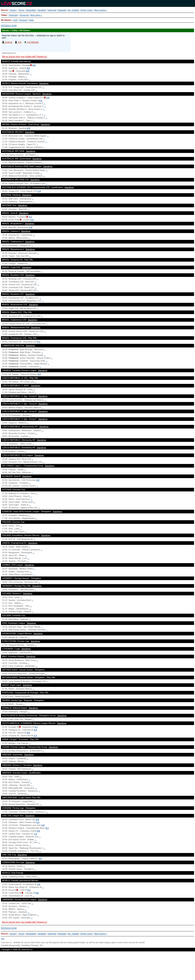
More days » (36, 15)
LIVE (15, 20)
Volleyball (52, 10)
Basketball (31, 10)
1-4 (39, 191)
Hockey (13, 10)
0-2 (28, 71)
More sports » (101, 10)
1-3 (37, 819)
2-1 (41, 100)
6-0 (38, 831)
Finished (23, 20)
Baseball (62, 10)
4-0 (28, 733)
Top (3, 939)
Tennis (21, 10)
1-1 (35, 736)
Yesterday (13, 15)
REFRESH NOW (9, 26)
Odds (31, 20)
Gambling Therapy (30, 945)
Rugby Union (86, 10)
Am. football (73, 10)
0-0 (34, 65)
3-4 (35, 730)
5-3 (39, 374)
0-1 (30, 217)
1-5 (38, 884)
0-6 (37, 893)
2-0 (48, 98)
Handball (42, 10)
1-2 (32, 220)
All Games (6, 20)
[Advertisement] (97, 967)
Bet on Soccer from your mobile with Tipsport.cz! (25, 56)
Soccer (4, 10)
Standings (44, 83)
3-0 (28, 68)
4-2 (38, 480)
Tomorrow (24, 15)
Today (4, 15)
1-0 (31, 227)
